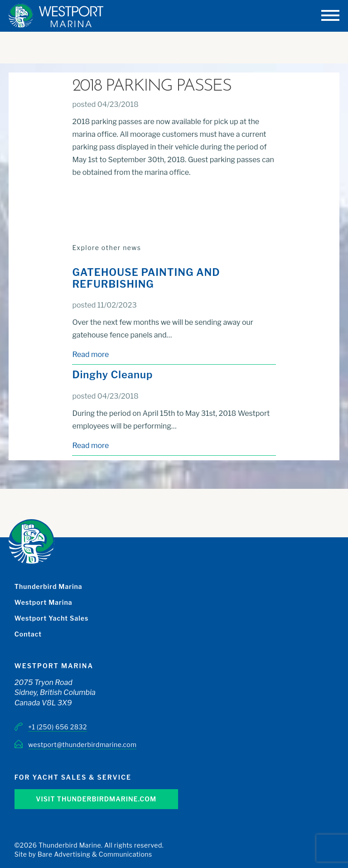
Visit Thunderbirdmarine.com (96, 799)
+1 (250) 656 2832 (58, 727)
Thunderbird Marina (48, 586)
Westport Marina (43, 602)
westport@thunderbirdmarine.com (82, 745)
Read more (90, 354)
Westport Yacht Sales (52, 618)
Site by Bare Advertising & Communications (83, 854)
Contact (28, 634)
